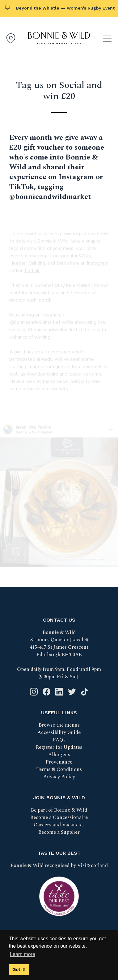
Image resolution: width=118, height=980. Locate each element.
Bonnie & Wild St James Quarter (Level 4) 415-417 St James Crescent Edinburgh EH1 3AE (59, 643)
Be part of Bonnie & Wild (59, 810)
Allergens (59, 755)
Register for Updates (59, 747)
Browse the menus (59, 725)
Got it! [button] (19, 970)
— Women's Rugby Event (65, 8)
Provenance (59, 762)
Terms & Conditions (59, 769)
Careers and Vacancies (59, 825)
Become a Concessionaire (59, 817)
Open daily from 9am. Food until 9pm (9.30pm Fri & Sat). (59, 673)
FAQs (59, 740)
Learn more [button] (23, 954)
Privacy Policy (59, 777)
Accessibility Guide (59, 732)
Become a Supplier (59, 832)
